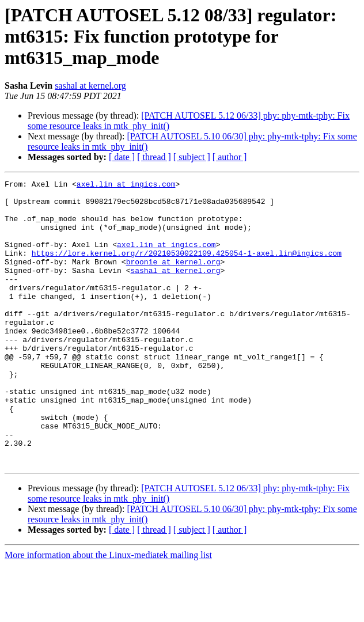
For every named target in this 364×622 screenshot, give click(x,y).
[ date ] (122, 157)
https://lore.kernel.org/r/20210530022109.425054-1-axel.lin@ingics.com (187, 268)
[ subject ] (192, 157)
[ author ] (230, 157)
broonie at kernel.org (173, 279)
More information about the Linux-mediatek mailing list (108, 612)
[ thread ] (154, 157)
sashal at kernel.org (90, 86)
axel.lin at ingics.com (126, 185)
